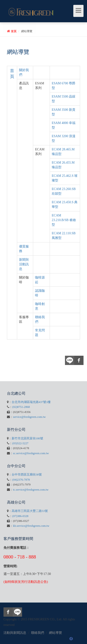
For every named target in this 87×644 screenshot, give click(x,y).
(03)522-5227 (20, 443)
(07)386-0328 (20, 516)
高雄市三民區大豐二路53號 (30, 511)
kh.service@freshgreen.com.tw (31, 526)
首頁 (14, 31)
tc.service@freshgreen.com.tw (31, 490)
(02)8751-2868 (21, 407)
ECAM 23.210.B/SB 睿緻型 (64, 220)
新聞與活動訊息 (24, 264)
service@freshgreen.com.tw (29, 417)
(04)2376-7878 (21, 480)
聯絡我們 (38, 633)
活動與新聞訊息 (15, 633)
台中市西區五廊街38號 (27, 475)
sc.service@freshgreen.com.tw (31, 453)
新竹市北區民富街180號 (27, 438)
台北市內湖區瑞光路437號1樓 (31, 402)
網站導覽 (27, 31)
